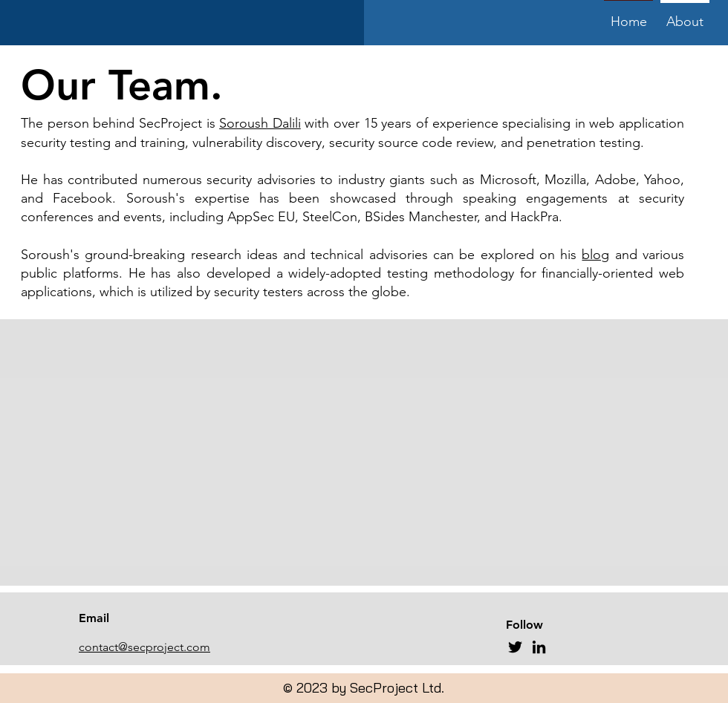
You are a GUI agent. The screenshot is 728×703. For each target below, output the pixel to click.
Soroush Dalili (260, 123)
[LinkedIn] (539, 647)
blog (595, 255)
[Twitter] (515, 647)
